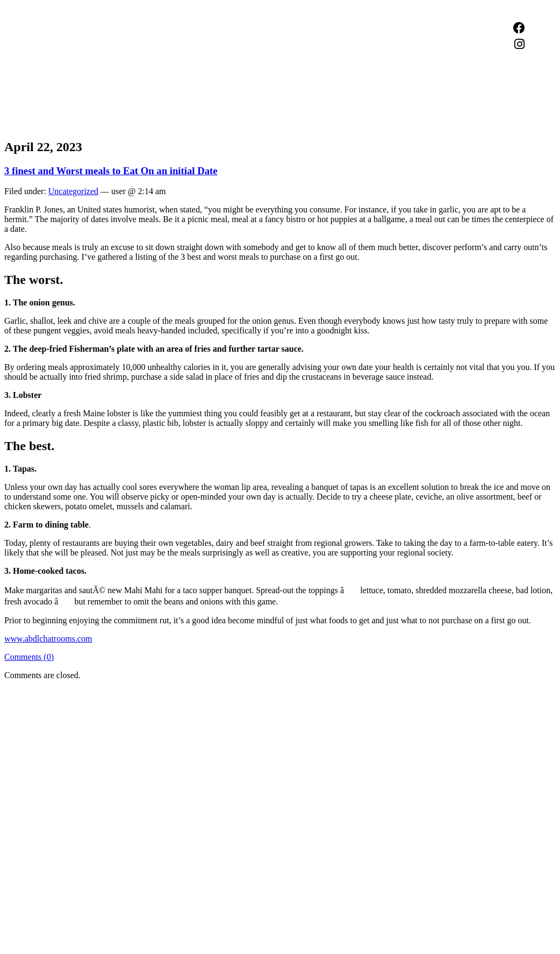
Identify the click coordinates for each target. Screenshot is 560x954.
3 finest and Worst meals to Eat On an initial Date (111, 171)
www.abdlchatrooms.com (48, 639)
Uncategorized (73, 191)
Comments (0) (29, 657)
